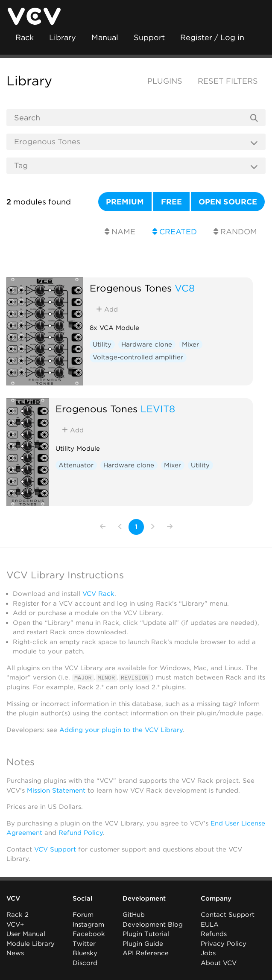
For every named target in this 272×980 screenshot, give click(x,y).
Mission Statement (56, 790)
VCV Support (55, 849)
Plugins (165, 81)
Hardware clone (147, 344)
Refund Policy (81, 832)
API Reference (146, 953)
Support (149, 37)
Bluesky (85, 953)
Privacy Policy (224, 943)
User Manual (26, 933)
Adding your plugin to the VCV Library (121, 729)
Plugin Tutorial (146, 933)
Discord (85, 962)
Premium (125, 202)
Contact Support (228, 914)
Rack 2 (18, 914)
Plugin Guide (143, 943)
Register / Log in (212, 37)
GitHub (134, 914)
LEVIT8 (158, 409)
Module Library (31, 943)
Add (107, 309)
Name (120, 232)
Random (235, 232)
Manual (105, 37)
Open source (228, 202)
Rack (25, 37)
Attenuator (76, 465)
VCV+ (15, 924)
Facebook (89, 933)
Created (175, 232)
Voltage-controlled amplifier (138, 357)
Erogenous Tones (131, 288)
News (15, 953)
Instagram (88, 924)
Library (63, 37)
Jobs (208, 953)
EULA (210, 924)
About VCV (219, 962)
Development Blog (153, 924)
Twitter (84, 943)
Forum (83, 914)
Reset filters (228, 81)
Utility (102, 344)
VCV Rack (98, 594)
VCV (13, 898)
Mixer (190, 344)
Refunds (214, 933)
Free (171, 202)
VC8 (185, 288)
